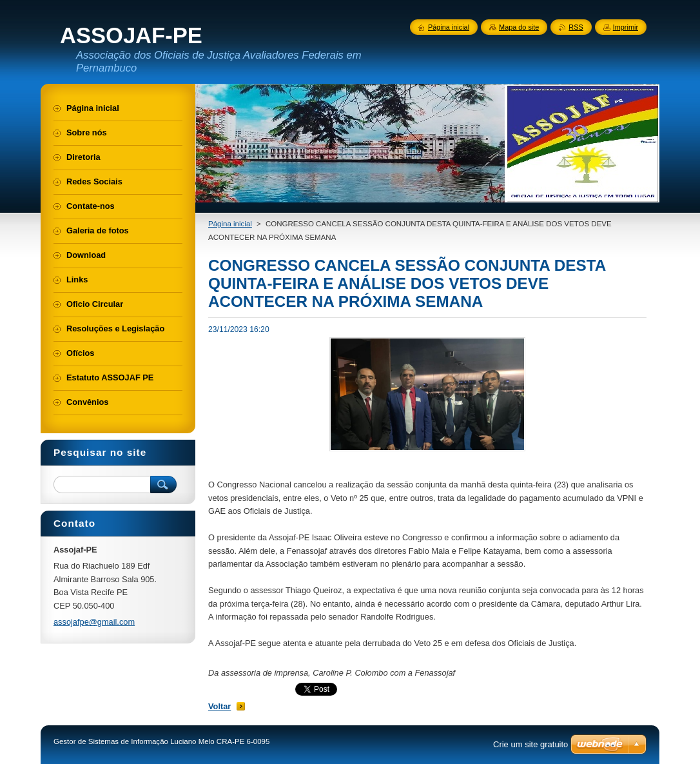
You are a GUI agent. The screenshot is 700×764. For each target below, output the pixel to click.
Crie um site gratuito (530, 744)
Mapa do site (519, 27)
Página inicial (230, 224)
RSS (576, 27)
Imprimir (626, 27)
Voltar (219, 706)
